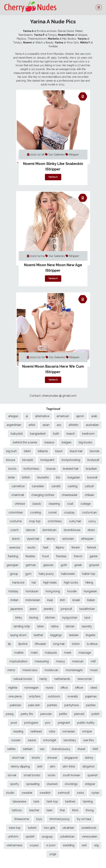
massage (85, 653)
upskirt (30, 837)
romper (87, 731)
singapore (71, 758)
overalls (73, 696)
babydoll (17, 434)
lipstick (23, 644)
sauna (32, 740)
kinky (19, 618)
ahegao (13, 416)
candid (56, 486)
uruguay (47, 837)
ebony (51, 539)
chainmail (18, 495)
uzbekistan (67, 837)
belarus (49, 442)
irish (63, 600)
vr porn (51, 845)
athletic (74, 425)
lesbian (74, 635)
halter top (89, 574)
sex (42, 749)
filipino (60, 547)
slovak (12, 775)
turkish (32, 828)
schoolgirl (50, 740)
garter (94, 556)
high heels (50, 583)
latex (41, 626)
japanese (17, 609)
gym (28, 574)
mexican (78, 661)
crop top (35, 521)
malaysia (51, 653)
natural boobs (23, 679)
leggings (56, 635)
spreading (33, 784)
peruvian (46, 714)
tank (36, 801)
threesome (22, 819)
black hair (76, 451)
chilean (89, 495)
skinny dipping (20, 766)
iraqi (50, 600)
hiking (89, 583)
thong (90, 810)
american (63, 416)
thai (62, 810)
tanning (88, 801)
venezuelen (90, 837)
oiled (94, 688)
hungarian (90, 591)
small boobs (32, 775)
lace (87, 618)
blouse (11, 460)
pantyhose (72, 705)
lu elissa (92, 644)
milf (93, 661)
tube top (15, 828)
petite (63, 714)
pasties (91, 705)
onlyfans (35, 696)
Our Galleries (57, 154)
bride (11, 477)
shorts (36, 758)
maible (19, 653)
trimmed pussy (60, 819)
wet (84, 845)
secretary (70, 740)
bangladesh (38, 434)
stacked (52, 784)
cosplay (69, 512)
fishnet (92, 547)
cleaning (54, 504)
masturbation (18, 661)
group (14, 574)
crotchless (55, 521)
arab (94, 416)
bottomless (31, 469)
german (31, 565)
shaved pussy (61, 749)
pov (48, 723)
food (45, 556)
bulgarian (74, 477)
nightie (13, 688)
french (78, 556)
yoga (53, 854)
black (59, 451)
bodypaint (47, 460)
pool (14, 723)
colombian (16, 512)
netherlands (62, 679)
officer (79, 688)
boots (12, 469)
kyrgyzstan (70, 618)
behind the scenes (25, 442)
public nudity (86, 723)
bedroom (88, 434)
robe (52, 731)
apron (80, 416)
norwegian (32, 688)
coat (70, 504)
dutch (16, 539)
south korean (71, 775)
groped (94, 565)
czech (14, 530)
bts (58, 477)
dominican (49, 530)
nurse (49, 688)
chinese (20, 504)
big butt (11, 451)
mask (68, 653)
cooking (36, 512)
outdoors (54, 696)
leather (38, 635)
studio (10, 793)
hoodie (72, 591)
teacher (34, 810)
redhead (36, 731)
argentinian (14, 425)
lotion (76, 644)
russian (16, 740)
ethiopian (87, 539)
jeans (33, 609)
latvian (70, 626)
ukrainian (68, 828)
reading (18, 731)
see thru (89, 740)
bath (56, 434)
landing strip (22, 626)
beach (71, 434)
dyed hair (33, 539)
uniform (13, 837)
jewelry (49, 609)
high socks (71, 583)
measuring (42, 661)
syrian (95, 793)
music (94, 670)
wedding (69, 845)
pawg (10, 714)
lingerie (91, 635)
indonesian (33, 600)
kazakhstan (87, 609)
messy (60, 661)
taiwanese (19, 801)
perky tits (27, 714)
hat (34, 583)
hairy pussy (46, 574)
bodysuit (93, 460)
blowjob (28, 460)
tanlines (70, 801)
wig (96, 845)
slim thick (69, 766)
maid (34, 653)
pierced (79, 714)
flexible (30, 556)
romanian (69, 731)
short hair (18, 758)
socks (52, 775)
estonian (68, 539)
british (26, 477)
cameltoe (18, 486)
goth (64, 565)
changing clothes (43, 495)
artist (32, 425)
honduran (32, 591)
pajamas (91, 696)
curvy (92, 521)
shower (52, 758)
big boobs (86, 442)
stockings (71, 784)
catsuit (89, 486)
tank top (52, 801)
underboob (89, 828)
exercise (15, 547)
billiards (43, 451)
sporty (15, 784)
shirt (95, 749)
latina (55, 626)
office (64, 688)
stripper (90, 784)
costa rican (89, 512)
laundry (87, 626)
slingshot (88, 766)
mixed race (30, 670)
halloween (68, 574)
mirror (11, 670)
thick (75, 810)
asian (46, 425)
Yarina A (53, 177)
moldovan (51, 670)
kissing (34, 618)
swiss (81, 793)
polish (95, 714)
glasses (48, 565)
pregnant (64, 723)
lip (10, 644)
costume (16, 521)
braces (51, 469)
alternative (42, 416)
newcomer (85, 679)
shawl (81, 749)
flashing (13, 556)
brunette (43, 477)
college (86, 504)
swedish (45, 793)
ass (59, 425)
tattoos (17, 810)
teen (50, 810)
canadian (38, 486)
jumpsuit (66, 609)
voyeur (34, 845)
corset (52, 512)
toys (39, 819)
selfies (11, 749)
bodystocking (71, 460)
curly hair (75, 521)
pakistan (15, 705)
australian (92, 425)
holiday (13, 591)
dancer (30, 530)
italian (91, 600)
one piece (15, 696)
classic (37, 504)
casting (73, 486)
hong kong (53, 591)
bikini (27, 451)
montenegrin (74, 670)
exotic (32, 547)
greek (78, 565)
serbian (28, 749)
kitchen (50, 618)
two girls (50, 828)
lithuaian (40, 644)
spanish (93, 775)
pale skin (34, 705)
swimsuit (64, 793)
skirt (40, 766)
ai (27, 416)
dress (91, 530)
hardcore (18, 583)
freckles (61, 556)
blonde (95, 451)
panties (52, 705)
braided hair (71, 469)
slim (53, 766)
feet (46, 547)
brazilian (91, 469)
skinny (89, 758)
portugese (31, 723)
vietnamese (14, 845)
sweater (27, 793)
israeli (76, 600)
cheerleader (70, 495)
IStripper (74, 154)
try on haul (84, 819)
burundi (92, 477)
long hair (59, 644)
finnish (76, 547)
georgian (12, 565)
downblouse (72, 530)
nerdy (43, 679)
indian (14, 600)
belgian (67, 442)
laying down (18, 635)
